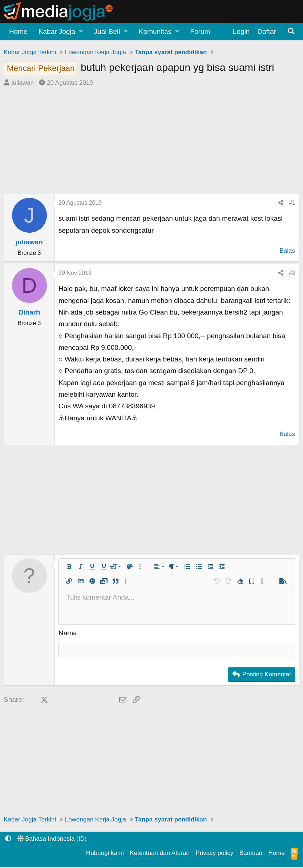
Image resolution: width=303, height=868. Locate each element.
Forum (200, 31)
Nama (68, 633)
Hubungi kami (105, 854)
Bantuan (251, 854)
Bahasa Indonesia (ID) (52, 839)
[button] (61, 32)
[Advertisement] (151, 143)
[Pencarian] (291, 32)
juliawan (23, 83)
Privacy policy (214, 854)
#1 (292, 203)
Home (18, 31)
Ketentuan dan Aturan (159, 854)
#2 (292, 273)
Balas (287, 251)
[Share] (281, 203)
